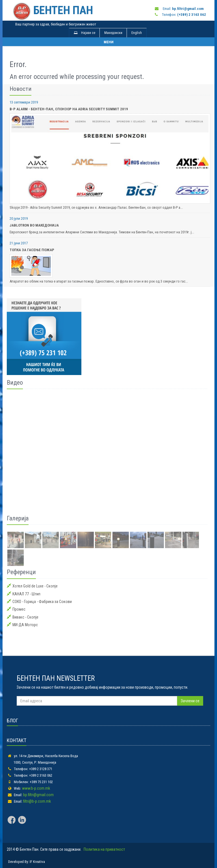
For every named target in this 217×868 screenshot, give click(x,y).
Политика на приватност (104, 849)
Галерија (18, 518)
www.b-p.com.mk (36, 788)
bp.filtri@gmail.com (38, 795)
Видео (15, 383)
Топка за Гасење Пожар (32, 250)
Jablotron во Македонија (34, 225)
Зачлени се (190, 701)
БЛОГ (12, 721)
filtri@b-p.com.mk (37, 801)
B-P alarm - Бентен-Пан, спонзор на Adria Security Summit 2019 (69, 109)
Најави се (84, 33)
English (137, 33)
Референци (21, 572)
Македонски (113, 33)
